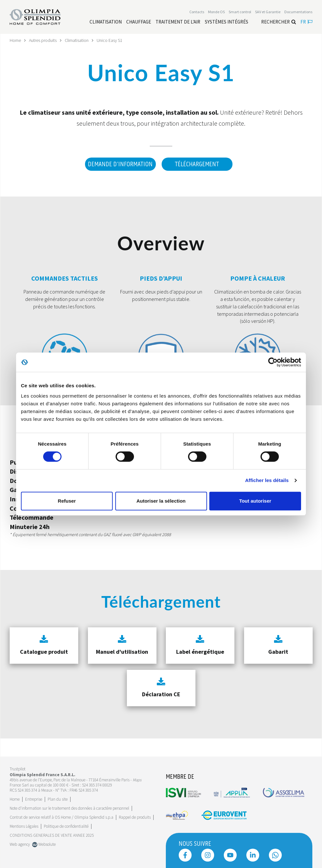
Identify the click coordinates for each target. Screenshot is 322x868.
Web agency (20, 844)
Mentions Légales (24, 826)
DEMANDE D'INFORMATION (120, 164)
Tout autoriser (255, 501)
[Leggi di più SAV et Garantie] (268, 12)
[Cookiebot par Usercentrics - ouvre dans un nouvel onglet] (273, 362)
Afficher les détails (267, 480)
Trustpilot (18, 769)
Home (15, 40)
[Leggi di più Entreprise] (34, 799)
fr (306, 22)
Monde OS (216, 12)
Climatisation (77, 40)
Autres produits (43, 40)
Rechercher (279, 22)
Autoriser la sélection (161, 501)
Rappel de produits (135, 817)
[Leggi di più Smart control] (240, 12)
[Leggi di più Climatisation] (106, 22)
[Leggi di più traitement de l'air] (178, 22)
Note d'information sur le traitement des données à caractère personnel (69, 808)
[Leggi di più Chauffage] (139, 22)
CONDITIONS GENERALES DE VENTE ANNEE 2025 (52, 835)
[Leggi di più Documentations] (298, 12)
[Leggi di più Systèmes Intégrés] (227, 22)
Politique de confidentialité (66, 826)
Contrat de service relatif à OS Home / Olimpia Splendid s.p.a (62, 817)
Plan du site (58, 799)
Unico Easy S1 (109, 40)
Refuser (67, 501)
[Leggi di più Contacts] (197, 12)
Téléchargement (197, 164)
